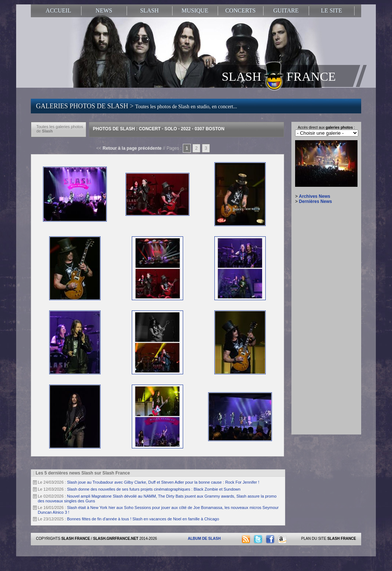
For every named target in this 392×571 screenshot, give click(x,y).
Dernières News (315, 201)
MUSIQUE (195, 10)
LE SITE (331, 10)
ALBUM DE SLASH (204, 539)
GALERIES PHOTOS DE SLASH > (137, 106)
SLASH (150, 10)
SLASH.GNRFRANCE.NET (116, 539)
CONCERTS (241, 10)
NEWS (104, 10)
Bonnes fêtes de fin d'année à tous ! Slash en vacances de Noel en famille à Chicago (143, 519)
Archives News (314, 196)
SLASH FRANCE (279, 76)
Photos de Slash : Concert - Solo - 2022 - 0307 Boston (159, 129)
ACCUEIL (58, 10)
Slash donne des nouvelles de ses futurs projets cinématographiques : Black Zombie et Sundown (154, 489)
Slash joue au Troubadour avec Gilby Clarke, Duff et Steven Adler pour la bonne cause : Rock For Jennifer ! (163, 482)
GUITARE (286, 10)
